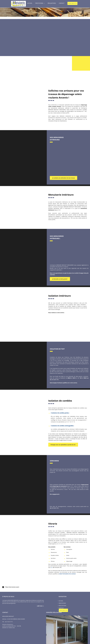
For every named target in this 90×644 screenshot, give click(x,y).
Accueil (61, 600)
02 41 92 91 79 (54, 379)
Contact (61, 608)
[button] (45, 587)
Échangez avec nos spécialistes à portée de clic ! (63, 444)
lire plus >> (40, 606)
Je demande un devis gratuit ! (60, 279)
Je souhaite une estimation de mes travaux (64, 178)
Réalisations (62, 605)
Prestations (62, 603)
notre (68, 573)
